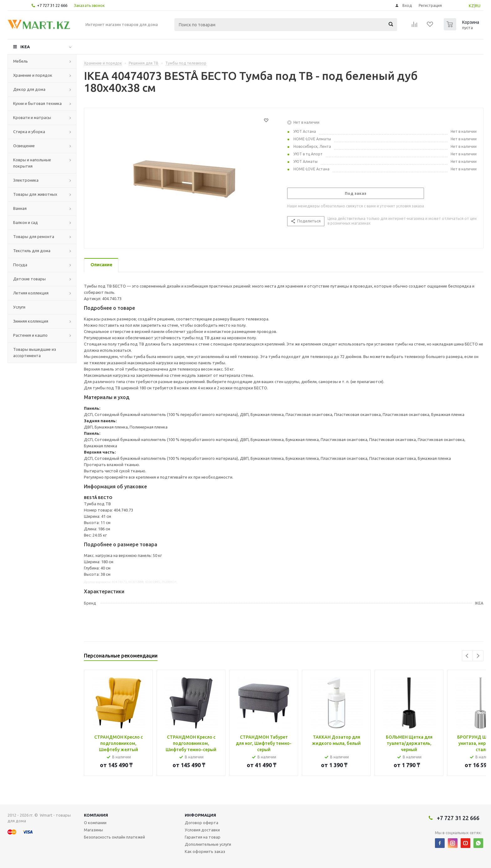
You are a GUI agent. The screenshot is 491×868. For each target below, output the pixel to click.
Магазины (93, 830)
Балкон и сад (26, 222)
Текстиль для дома (32, 251)
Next (478, 656)
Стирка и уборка (29, 132)
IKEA (25, 47)
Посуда (20, 265)
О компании (95, 823)
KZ (471, 6)
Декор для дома (29, 89)
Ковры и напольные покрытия (32, 163)
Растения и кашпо (30, 335)
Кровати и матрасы (32, 117)
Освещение (24, 146)
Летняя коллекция (31, 293)
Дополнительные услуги (208, 844)
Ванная (20, 208)
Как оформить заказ (205, 851)
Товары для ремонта (34, 236)
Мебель (21, 61)
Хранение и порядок (33, 75)
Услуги (19, 307)
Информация (200, 815)
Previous (467, 656)
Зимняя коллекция (31, 321)
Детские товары (29, 279)
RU (478, 6)
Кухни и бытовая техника (37, 103)
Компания (96, 815)
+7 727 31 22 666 (52, 5)
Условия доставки (202, 830)
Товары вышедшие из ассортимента (35, 352)
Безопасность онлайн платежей (114, 837)
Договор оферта (202, 823)
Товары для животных (35, 194)
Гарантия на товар (203, 837)
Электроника (26, 180)
